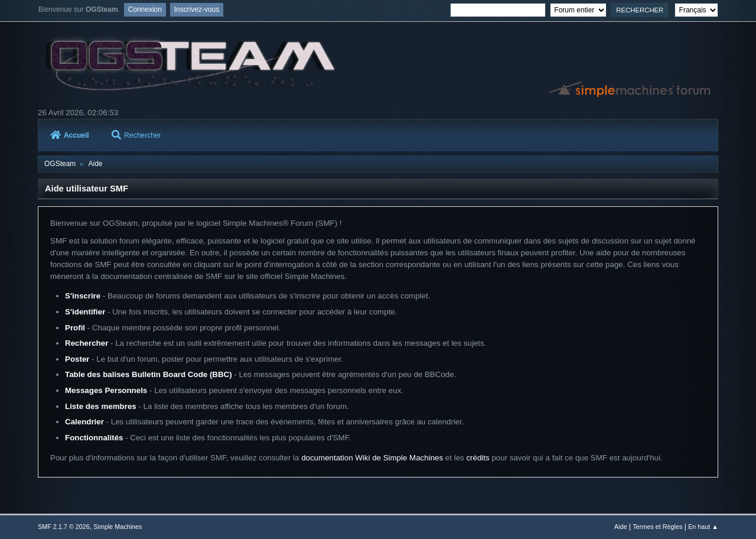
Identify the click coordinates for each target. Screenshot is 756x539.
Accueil (70, 135)
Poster (77, 359)
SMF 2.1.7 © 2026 (64, 527)
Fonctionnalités (94, 438)
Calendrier (84, 422)
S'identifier (85, 312)
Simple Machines (118, 527)
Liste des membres (101, 406)
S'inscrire (83, 296)
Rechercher (136, 135)
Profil (75, 328)
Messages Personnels (106, 390)
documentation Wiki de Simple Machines (372, 458)
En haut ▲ (703, 527)
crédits (478, 458)
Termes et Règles (657, 527)
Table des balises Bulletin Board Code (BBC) (149, 374)
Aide (621, 527)
